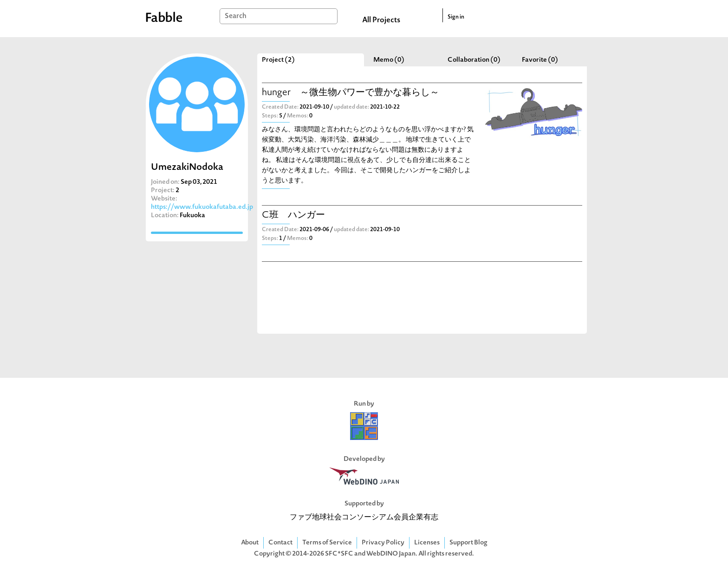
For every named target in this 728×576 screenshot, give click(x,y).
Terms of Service (327, 543)
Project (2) (278, 60)
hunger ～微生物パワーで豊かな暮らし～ (351, 93)
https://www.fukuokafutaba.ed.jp (202, 207)
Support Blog (468, 543)
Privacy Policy (383, 543)
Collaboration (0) (474, 60)
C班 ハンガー (293, 216)
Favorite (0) (540, 60)
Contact (280, 543)
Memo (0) (389, 60)
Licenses (427, 543)
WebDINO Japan (391, 554)
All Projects (381, 20)
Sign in (456, 17)
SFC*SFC (339, 554)
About (250, 543)
